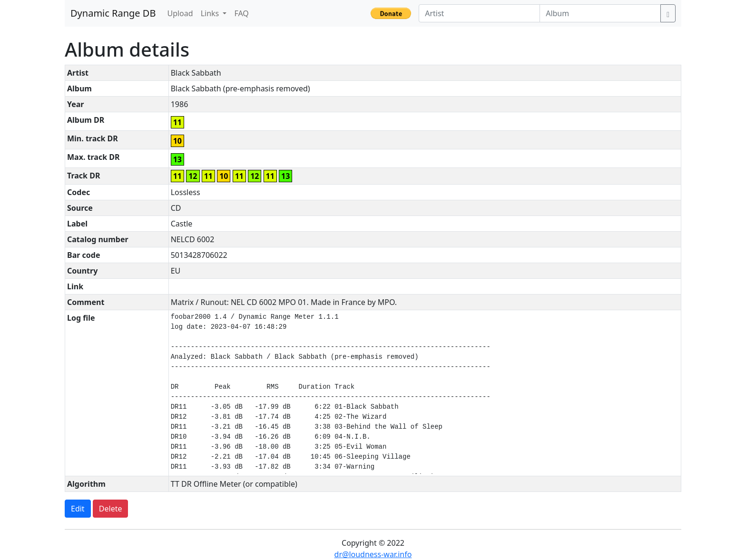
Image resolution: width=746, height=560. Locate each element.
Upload (180, 13)
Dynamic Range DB (113, 13)
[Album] (600, 13)
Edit (78, 509)
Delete (111, 509)
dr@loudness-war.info (373, 554)
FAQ (241, 13)
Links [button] (211, 13)
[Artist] (479, 13)
